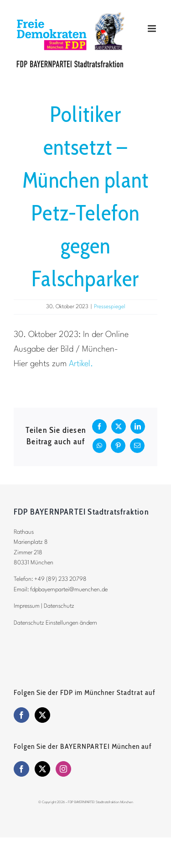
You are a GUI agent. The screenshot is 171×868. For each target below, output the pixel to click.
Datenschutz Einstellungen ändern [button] (55, 623)
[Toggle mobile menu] (153, 29)
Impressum (27, 606)
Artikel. (81, 364)
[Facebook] (21, 715)
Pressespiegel (110, 307)
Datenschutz (59, 606)
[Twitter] (42, 715)
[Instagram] (63, 769)
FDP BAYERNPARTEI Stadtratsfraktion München (101, 802)
